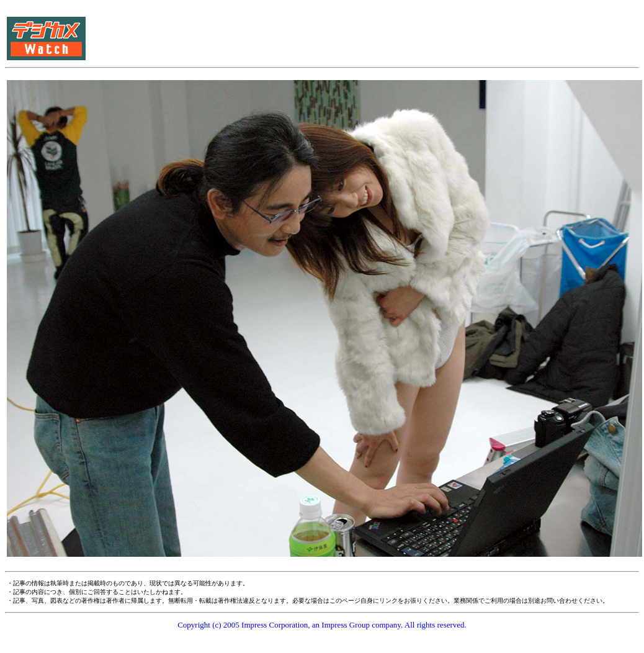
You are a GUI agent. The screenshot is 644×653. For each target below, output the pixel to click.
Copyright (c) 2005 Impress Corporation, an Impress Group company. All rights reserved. (322, 625)
